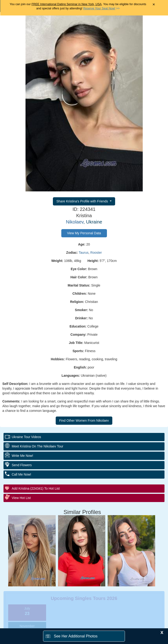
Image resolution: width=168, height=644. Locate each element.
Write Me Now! (22, 456)
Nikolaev (75, 222)
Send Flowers (22, 465)
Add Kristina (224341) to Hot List (36, 488)
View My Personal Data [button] (84, 233)
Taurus (84, 253)
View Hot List (21, 498)
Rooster (96, 253)
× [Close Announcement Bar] (154, 5)
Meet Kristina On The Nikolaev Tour (37, 446)
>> (101, 8)
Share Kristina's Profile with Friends (83, 201)
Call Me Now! (21, 474)
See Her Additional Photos (76, 636)
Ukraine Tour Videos (26, 437)
